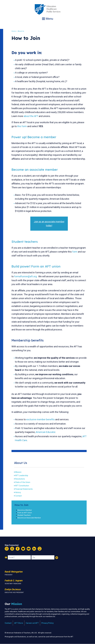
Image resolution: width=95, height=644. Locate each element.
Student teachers (25, 242)
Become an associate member (35, 170)
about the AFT (31, 116)
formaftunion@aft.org (25, 276)
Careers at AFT (32, 623)
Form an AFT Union (25, 513)
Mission (18, 472)
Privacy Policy (47, 623)
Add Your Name (57, 558)
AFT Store (19, 623)
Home (14, 31)
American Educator (45, 432)
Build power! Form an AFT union (36, 266)
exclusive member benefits (41, 419)
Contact (18, 496)
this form (22, 126)
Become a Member (25, 510)
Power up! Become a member (34, 137)
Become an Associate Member (29, 518)
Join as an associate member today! (49, 224)
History (18, 492)
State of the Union (23, 482)
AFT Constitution (22, 486)
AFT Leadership (22, 475)
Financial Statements (24, 489)
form (75, 252)
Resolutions (20, 479)
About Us (21, 31)
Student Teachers (24, 515)
